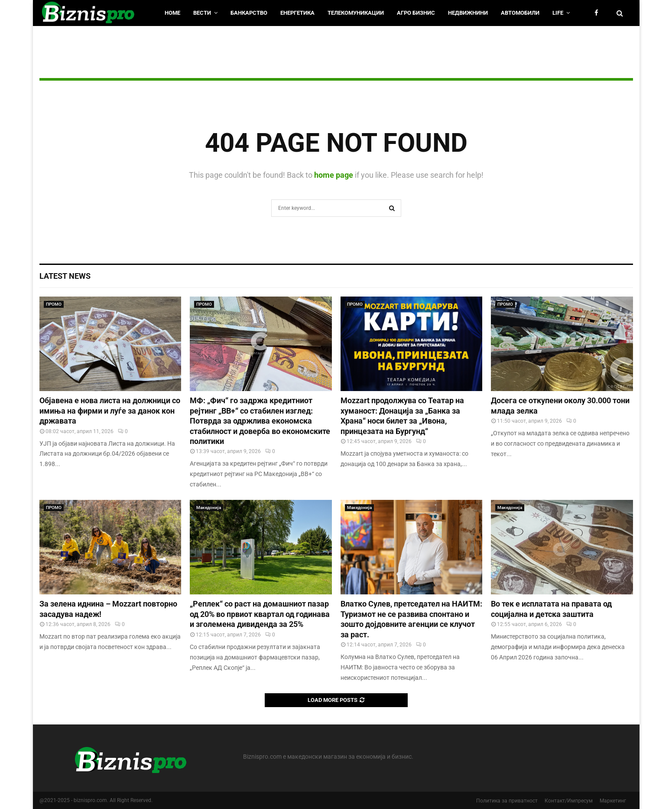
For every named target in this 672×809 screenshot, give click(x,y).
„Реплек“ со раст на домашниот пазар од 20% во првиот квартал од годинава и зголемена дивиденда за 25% (260, 614)
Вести (202, 13)
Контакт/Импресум (569, 801)
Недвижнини (468, 13)
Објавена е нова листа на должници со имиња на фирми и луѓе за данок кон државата (110, 411)
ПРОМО (54, 304)
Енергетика (297, 13)
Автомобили (520, 13)
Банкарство (249, 13)
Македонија (209, 507)
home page (334, 175)
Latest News (65, 276)
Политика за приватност (507, 801)
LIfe (558, 13)
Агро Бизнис (416, 13)
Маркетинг (613, 801)
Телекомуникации (356, 13)
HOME (172, 13)
